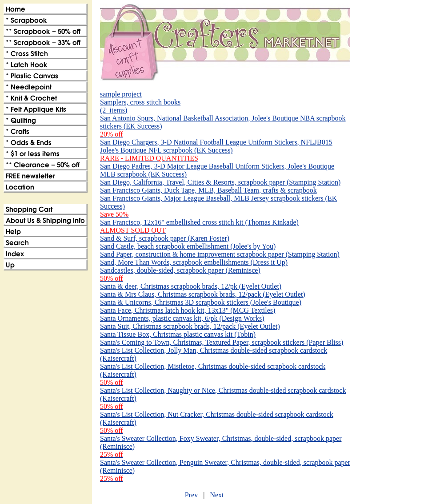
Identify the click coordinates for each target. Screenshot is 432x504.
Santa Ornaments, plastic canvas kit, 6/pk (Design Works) (182, 318)
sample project (121, 94)
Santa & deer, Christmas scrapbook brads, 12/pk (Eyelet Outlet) (191, 286)
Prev (191, 495)
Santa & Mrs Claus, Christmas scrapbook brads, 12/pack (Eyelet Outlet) (203, 294)
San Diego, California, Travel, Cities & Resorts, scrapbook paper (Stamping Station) (220, 182)
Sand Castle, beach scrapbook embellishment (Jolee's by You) (188, 246)
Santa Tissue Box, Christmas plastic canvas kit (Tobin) (178, 334)
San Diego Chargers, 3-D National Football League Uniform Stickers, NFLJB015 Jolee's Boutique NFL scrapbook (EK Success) (216, 150)
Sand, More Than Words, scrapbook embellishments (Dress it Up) (194, 262)
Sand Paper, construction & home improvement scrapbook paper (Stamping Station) (220, 254)
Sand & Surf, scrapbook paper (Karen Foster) (165, 238)
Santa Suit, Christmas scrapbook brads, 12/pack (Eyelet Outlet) (190, 326)
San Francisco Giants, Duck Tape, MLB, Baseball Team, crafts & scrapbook (208, 190)
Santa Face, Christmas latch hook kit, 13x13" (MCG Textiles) (188, 310)
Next (217, 495)
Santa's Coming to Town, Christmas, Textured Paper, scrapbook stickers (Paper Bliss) (222, 342)
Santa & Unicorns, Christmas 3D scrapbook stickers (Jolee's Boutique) (201, 302)
